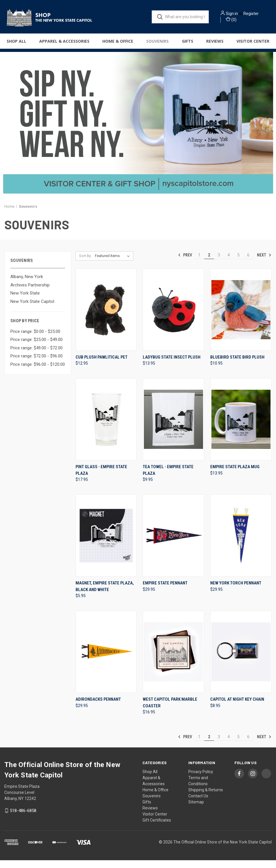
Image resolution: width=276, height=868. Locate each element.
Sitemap (196, 810)
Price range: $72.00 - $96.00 (36, 364)
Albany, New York (27, 284)
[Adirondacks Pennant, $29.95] (106, 660)
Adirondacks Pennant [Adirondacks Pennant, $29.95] (98, 707)
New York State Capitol (32, 309)
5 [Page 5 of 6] (239, 263)
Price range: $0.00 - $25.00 (35, 339)
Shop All (16, 44)
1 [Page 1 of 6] (199, 263)
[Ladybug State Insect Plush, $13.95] (173, 317)
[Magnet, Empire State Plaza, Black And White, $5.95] (106, 543)
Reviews (215, 44)
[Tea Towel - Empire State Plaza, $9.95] (173, 427)
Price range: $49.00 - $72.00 (36, 355)
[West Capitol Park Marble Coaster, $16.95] (173, 660)
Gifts (188, 44)
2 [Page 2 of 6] (209, 263)
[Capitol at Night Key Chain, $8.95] (241, 660)
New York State (25, 301)
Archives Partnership (30, 293)
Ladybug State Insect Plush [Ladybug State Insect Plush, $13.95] (172, 365)
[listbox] (113, 263)
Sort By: (85, 263)
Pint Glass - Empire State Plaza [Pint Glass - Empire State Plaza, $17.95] (101, 478)
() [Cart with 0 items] (240, 24)
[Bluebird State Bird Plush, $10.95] (241, 317)
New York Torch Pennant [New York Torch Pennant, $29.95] (236, 591)
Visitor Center (253, 44)
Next (264, 263)
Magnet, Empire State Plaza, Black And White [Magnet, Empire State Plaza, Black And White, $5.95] (105, 594)
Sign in (241, 12)
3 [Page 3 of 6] (219, 263)
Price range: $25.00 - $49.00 (36, 347)
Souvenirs (157, 44)
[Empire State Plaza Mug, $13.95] (241, 427)
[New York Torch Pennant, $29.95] (241, 543)
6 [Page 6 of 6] (248, 263)
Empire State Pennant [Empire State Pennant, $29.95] (165, 591)
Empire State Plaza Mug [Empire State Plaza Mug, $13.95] (235, 475)
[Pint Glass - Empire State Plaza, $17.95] (106, 427)
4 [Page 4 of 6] (229, 263)
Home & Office (118, 44)
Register (237, 18)
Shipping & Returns (206, 798)
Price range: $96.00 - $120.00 (38, 372)
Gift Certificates (157, 828)
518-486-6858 (23, 818)
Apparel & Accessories (64, 44)
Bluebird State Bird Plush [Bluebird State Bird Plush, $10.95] (237, 365)
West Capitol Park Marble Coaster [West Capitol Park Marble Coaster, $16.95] (170, 710)
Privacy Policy (201, 779)
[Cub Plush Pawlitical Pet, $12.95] (106, 317)
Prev (185, 263)
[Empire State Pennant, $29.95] (173, 543)
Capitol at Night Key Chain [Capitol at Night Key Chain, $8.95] (237, 707)
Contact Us (198, 804)
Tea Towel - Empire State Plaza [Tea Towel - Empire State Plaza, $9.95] (168, 478)
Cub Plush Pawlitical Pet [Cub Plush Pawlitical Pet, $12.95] (102, 365)
